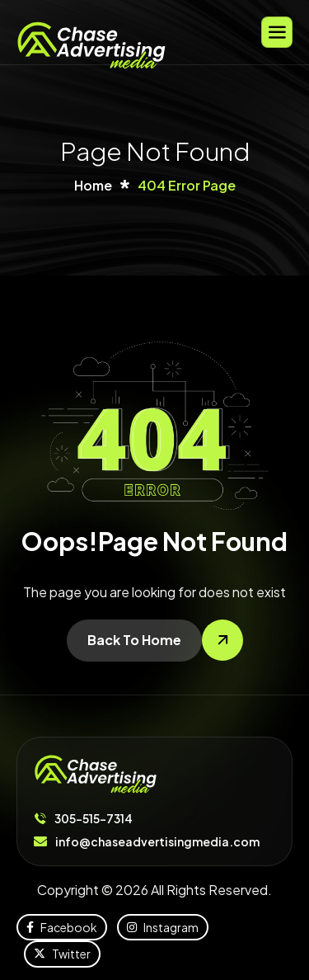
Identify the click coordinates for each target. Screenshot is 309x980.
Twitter (62, 954)
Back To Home (134, 640)
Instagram (163, 927)
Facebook (62, 927)
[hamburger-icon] (277, 32)
